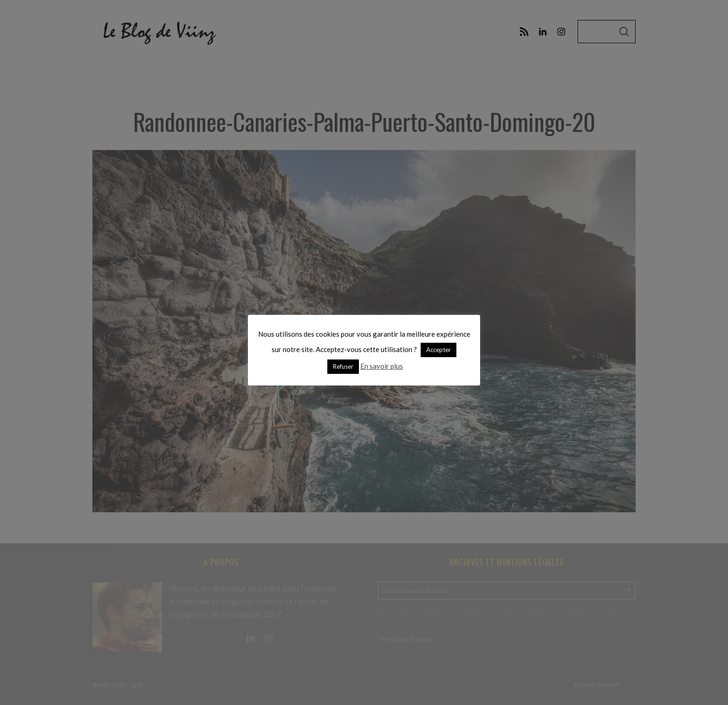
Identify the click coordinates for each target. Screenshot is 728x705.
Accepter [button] (439, 350)
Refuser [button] (343, 366)
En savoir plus (382, 366)
